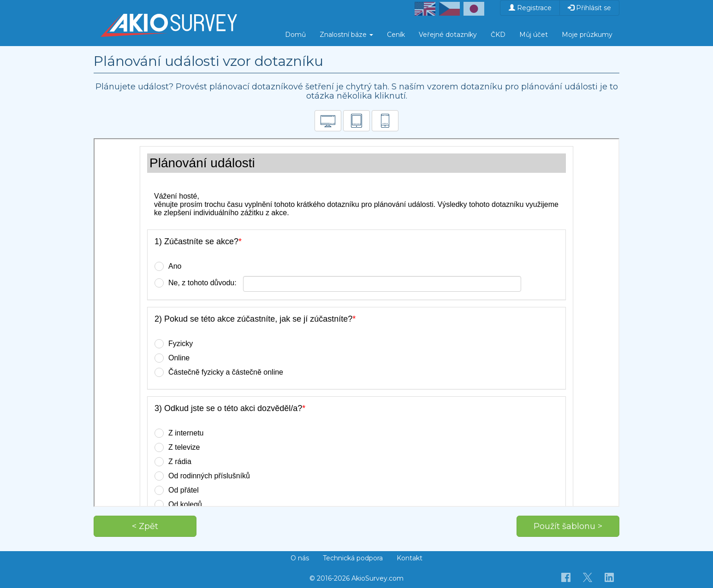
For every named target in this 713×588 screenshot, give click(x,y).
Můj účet (534, 35)
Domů (295, 35)
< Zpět (145, 526)
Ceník (396, 35)
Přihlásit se (589, 8)
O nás (300, 558)
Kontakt (410, 558)
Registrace (530, 8)
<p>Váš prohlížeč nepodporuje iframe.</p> (356, 323)
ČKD (498, 35)
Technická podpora (353, 558)
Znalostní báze (346, 35)
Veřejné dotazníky (448, 35)
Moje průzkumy (587, 35)
